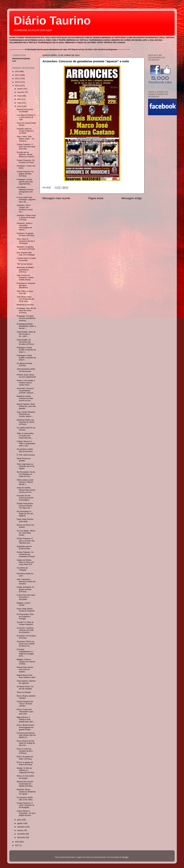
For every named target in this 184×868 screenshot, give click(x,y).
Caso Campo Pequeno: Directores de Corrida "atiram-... (26, 414)
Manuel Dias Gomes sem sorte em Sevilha (25, 669)
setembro (21, 827)
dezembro (22, 837)
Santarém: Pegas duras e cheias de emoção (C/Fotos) (26, 218)
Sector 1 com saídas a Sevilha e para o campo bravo (26, 383)
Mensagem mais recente (56, 198)
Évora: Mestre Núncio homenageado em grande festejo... (25, 727)
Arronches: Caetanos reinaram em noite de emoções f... (25, 630)
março (20, 96)
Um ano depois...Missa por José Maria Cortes (26, 533)
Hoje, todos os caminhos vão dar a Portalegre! (26, 241)
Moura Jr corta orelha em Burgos (25, 777)
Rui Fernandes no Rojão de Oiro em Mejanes (25, 514)
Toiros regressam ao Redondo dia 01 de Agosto (25, 466)
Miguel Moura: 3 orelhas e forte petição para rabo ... (26, 720)
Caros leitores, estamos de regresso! (26, 682)
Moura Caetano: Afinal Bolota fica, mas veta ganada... (26, 406)
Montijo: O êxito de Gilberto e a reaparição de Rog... (26, 770)
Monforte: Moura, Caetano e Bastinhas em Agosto (26, 792)
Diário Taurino (52, 21)
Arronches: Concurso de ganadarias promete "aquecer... (26, 391)
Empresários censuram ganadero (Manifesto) (26, 285)
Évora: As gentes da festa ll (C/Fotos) (25, 763)
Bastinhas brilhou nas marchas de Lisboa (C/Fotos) (25, 422)
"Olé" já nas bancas (25, 264)
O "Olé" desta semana (26, 455)
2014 (17, 86)
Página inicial (96, 198)
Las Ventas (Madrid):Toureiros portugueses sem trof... (25, 191)
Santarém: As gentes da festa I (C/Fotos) (26, 234)
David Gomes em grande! (24, 460)
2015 (17, 842)
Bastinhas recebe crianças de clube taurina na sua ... (25, 398)
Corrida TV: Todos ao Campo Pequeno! (25, 623)
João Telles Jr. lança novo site (25, 292)
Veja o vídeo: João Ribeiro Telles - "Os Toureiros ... (25, 139)
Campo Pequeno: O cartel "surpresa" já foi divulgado (25, 805)
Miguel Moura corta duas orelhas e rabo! (26, 676)
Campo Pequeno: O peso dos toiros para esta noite (26, 147)
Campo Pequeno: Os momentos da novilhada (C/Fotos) (26, 554)
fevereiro (21, 92)
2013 (17, 82)
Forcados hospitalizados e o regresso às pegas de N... (25, 653)
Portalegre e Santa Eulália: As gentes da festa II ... (26, 358)
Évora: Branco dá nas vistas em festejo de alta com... (26, 743)
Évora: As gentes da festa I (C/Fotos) (25, 758)
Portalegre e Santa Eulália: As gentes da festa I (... (26, 350)
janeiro (20, 89)
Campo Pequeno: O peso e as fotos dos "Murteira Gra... (26, 541)
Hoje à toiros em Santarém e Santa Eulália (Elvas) (25, 278)
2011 (17, 75)
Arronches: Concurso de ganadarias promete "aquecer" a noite (86, 61)
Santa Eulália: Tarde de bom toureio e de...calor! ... (26, 334)
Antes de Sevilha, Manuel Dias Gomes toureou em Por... (26, 490)
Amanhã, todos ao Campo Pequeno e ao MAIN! (25, 131)
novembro (22, 834)
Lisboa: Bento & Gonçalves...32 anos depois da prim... (26, 813)
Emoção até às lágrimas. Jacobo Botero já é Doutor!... (26, 155)
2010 (17, 72)
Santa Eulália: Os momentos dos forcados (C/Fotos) (25, 342)
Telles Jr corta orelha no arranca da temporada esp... (25, 436)
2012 (17, 79)
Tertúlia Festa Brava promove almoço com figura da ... (25, 506)
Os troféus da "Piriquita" (22, 569)
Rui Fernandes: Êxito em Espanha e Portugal (25, 617)
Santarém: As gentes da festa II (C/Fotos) (26, 248)
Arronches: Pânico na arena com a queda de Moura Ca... (26, 644)
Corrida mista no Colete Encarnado (26, 259)
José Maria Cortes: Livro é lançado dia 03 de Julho (25, 299)
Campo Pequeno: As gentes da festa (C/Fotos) (25, 174)
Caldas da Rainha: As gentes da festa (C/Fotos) (25, 589)
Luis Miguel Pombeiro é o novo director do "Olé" (26, 117)
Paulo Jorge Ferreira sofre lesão (25, 520)
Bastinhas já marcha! (25, 305)
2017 (17, 845)
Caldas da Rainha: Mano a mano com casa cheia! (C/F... (25, 562)
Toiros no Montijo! (24, 692)
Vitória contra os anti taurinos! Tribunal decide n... (25, 482)
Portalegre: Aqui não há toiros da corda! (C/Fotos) (26, 310)
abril (19, 99)
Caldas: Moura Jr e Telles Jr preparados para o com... (26, 444)
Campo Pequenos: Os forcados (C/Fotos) (26, 161)
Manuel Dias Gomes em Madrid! (25, 111)
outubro (21, 830)
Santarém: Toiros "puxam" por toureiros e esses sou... (25, 209)
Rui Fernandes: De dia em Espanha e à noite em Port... (26, 474)
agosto (20, 823)
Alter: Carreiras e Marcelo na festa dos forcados (26, 582)
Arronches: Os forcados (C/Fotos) (26, 637)
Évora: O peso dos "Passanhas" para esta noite (25, 712)
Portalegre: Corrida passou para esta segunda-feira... (25, 182)
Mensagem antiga (132, 198)
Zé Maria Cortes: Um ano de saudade (25, 688)
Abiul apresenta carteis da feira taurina (26, 370)
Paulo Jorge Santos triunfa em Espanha (26, 610)
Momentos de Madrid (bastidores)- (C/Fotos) (25, 270)
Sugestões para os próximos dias (24, 548)
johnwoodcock (100, 857)
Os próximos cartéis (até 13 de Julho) (25, 799)
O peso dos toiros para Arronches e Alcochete (26, 597)
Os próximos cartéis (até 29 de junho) (25, 450)
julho (19, 820)
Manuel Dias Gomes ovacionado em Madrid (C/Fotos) (25, 784)
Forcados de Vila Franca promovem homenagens (25, 498)
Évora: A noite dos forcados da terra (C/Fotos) (25, 751)
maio (19, 103)
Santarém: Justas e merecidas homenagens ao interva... (25, 227)
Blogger (125, 857)
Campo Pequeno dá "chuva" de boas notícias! (25, 704)
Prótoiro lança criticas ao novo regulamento (26, 376)
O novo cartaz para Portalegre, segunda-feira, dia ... (26, 200)
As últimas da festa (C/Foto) (24, 365)
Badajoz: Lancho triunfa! (23, 604)
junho (20, 106)
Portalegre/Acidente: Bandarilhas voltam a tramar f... (26, 326)
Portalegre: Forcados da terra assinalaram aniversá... (26, 318)
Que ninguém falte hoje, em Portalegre (26, 254)
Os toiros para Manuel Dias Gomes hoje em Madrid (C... (26, 735)
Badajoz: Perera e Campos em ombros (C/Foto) (26, 662)
